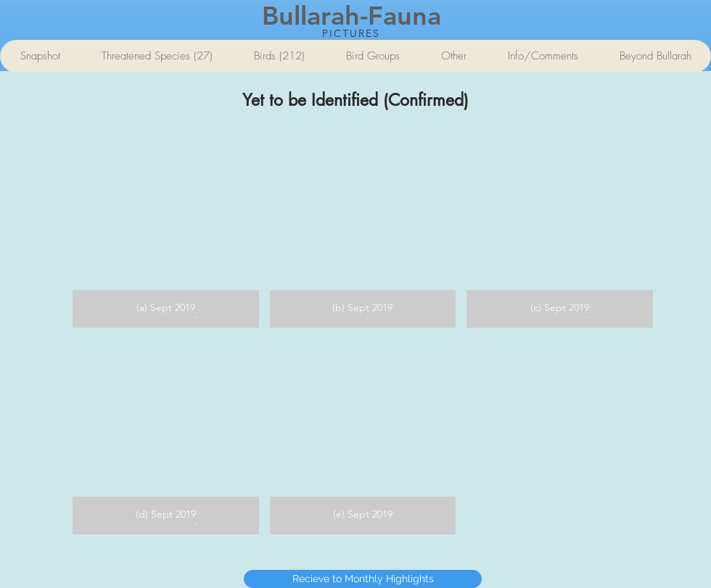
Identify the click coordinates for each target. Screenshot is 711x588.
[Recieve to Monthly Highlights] (363, 579)
